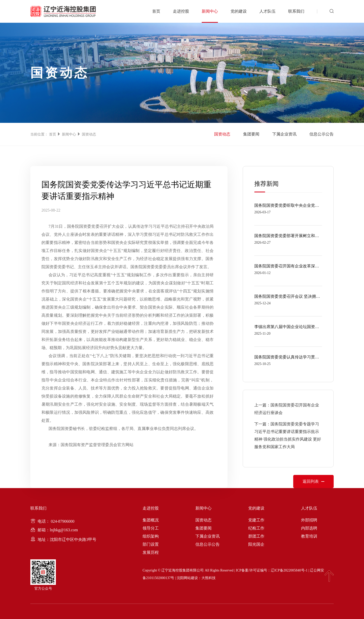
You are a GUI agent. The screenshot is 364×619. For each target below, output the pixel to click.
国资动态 (89, 134)
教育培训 (309, 536)
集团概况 (151, 520)
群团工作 (256, 536)
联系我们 (296, 11)
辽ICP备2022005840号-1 (289, 570)
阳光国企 (256, 544)
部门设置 (151, 544)
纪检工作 (256, 528)
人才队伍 (267, 11)
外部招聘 (309, 520)
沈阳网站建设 (187, 578)
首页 (156, 11)
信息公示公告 (322, 134)
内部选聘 (309, 528)
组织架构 (151, 536)
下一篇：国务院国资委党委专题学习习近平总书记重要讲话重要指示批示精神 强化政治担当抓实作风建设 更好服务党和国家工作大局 (288, 435)
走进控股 (181, 11)
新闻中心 (210, 11)
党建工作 (256, 520)
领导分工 (151, 528)
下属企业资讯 (284, 134)
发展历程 (151, 552)
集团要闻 (250, 134)
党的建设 (239, 11)
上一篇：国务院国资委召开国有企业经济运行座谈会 (287, 409)
